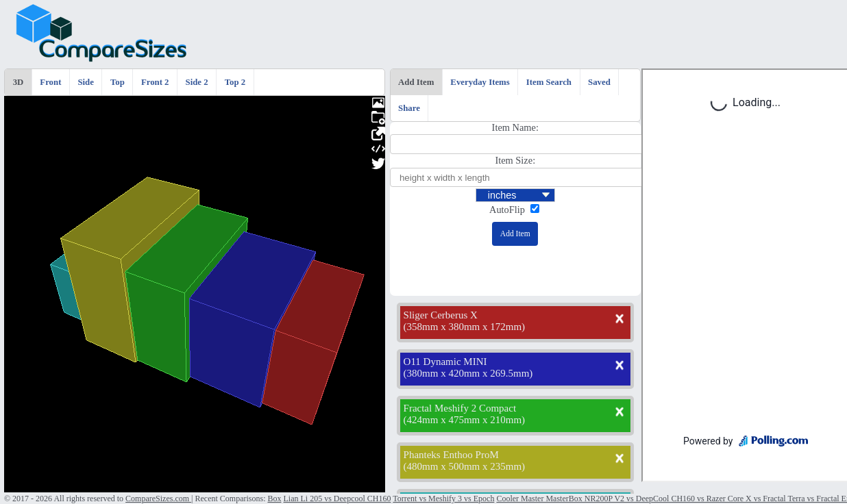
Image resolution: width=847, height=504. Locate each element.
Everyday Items (480, 82)
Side (85, 82)
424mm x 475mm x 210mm (465, 420)
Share (409, 108)
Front (50, 82)
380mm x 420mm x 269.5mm (468, 373)
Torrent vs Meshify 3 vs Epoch (443, 499)
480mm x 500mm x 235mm (465, 466)
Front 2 (155, 82)
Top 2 (235, 82)
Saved (599, 82)
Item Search (549, 82)
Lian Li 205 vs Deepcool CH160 (337, 499)
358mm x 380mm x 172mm (465, 327)
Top (118, 82)
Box (274, 499)
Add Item (416, 82)
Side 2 (197, 82)
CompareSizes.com (158, 499)
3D (19, 82)
